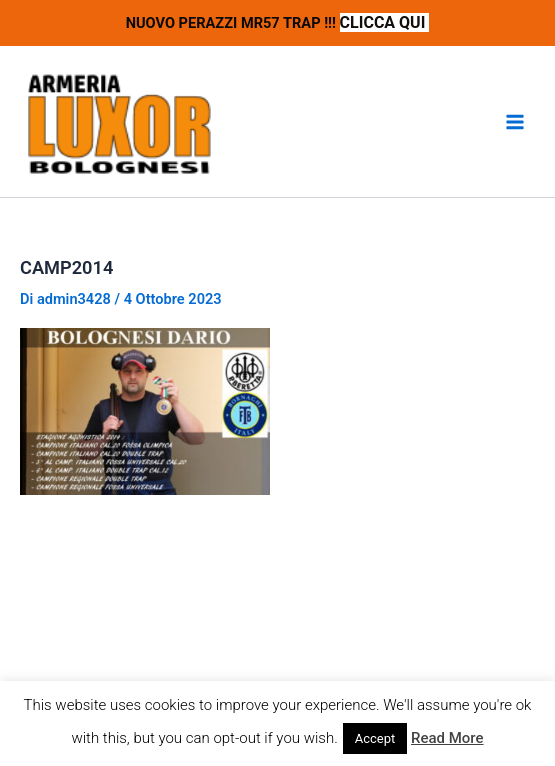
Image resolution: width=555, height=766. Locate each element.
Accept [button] (375, 738)
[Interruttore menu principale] (515, 122)
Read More (447, 738)
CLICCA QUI (385, 22)
